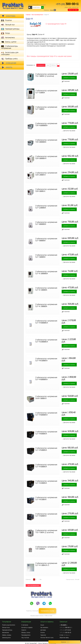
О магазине (25, 625)
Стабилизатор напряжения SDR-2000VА (46, 174)
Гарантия (43, 635)
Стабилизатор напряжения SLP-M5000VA (46, 449)
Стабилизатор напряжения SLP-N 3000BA (46, 305)
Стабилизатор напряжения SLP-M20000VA (46, 341)
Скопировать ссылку (48, 611)
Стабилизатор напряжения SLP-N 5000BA (46, 289)
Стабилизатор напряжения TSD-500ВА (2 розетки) (46, 75)
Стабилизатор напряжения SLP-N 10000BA (46, 273)
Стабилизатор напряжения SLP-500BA (46, 108)
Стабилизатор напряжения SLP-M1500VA (46, 498)
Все (40, 579)
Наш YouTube (25, 638)
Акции (42, 625)
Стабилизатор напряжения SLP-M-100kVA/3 (46, 564)
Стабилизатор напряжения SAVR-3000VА (46, 397)
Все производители (33, 585)
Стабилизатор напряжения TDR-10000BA (46, 141)
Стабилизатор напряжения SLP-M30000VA (46, 322)
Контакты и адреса (27, 627)
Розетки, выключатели (9, 625)
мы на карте (71, 7)
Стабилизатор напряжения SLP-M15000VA (46, 360)
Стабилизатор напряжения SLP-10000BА (46, 223)
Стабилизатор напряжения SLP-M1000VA (46, 515)
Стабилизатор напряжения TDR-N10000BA (46, 124)
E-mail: (65, 635)
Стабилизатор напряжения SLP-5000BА (46, 256)
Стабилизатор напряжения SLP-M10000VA (46, 378)
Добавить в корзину (69, 78)
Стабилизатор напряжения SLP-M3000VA (46, 466)
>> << (63, 625)
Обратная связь (73, 10)
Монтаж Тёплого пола (47, 638)
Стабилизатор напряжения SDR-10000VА (46, 157)
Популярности (41, 65)
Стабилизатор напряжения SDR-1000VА (46, 190)
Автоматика (6, 633)
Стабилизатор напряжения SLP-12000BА (46, 207)
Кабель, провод (7, 635)
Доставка (43, 630)
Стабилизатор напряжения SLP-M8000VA (46, 433)
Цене (48, 65)
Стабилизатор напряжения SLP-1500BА (46, 92)
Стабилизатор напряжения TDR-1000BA (46, 548)
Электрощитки (6, 638)
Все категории (42, 5)
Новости (24, 630)
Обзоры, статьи (26, 633)
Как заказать (44, 627)
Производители (26, 635)
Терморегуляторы (7, 630)
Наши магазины (32, 5)
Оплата (43, 633)
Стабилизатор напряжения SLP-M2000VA (46, 482)
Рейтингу (54, 65)
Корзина (46, 10)
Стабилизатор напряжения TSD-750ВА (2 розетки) (46, 531)
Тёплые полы (6, 627)
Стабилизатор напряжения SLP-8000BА (46, 240)
